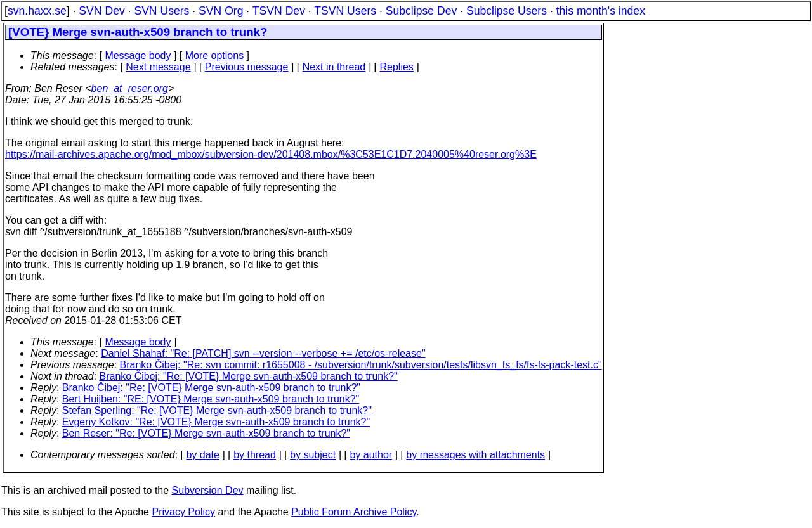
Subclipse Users (507, 11)
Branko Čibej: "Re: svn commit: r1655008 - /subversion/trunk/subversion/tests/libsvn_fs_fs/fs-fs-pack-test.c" (361, 365)
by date (202, 455)
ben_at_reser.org (130, 88)
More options (215, 55)
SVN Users (161, 11)
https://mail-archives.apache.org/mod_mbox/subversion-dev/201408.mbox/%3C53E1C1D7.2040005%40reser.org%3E (271, 154)
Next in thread (334, 67)
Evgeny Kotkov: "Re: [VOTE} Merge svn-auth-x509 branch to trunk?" (216, 422)
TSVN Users (345, 11)
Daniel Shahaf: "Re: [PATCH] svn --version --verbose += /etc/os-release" (263, 353)
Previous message (247, 67)
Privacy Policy (183, 512)
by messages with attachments (475, 455)
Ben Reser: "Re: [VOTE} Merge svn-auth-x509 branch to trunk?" (206, 433)
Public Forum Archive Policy (354, 512)
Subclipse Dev (421, 11)
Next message (158, 67)
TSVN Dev (279, 11)
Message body (138, 55)
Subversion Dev (208, 490)
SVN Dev (101, 11)
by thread (255, 455)
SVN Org (221, 11)
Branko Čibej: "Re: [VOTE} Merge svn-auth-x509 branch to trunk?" (249, 376)
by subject (313, 455)
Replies (397, 67)
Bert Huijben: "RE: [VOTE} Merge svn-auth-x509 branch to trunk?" (211, 399)
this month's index (601, 11)
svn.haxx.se (37, 11)
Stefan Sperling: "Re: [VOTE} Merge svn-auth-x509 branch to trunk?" (217, 410)
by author (371, 455)
